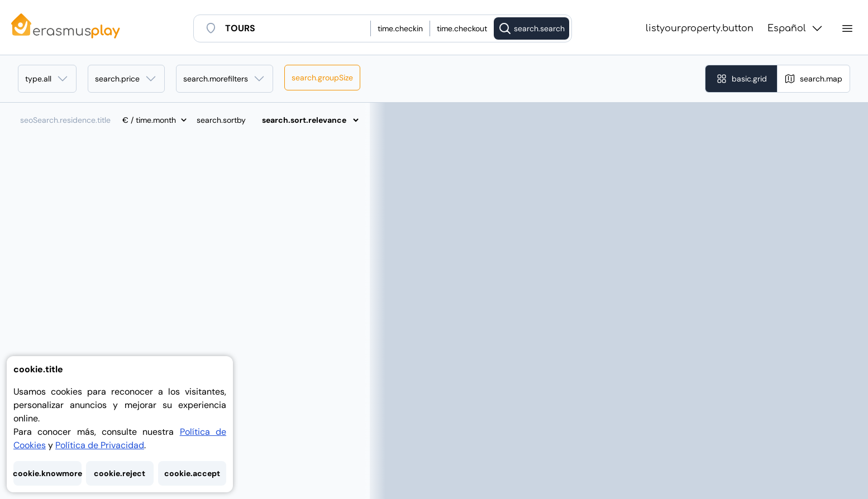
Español (796, 28)
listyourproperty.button (700, 28)
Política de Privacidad (100, 445)
